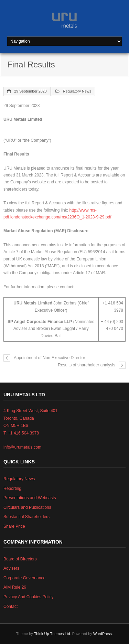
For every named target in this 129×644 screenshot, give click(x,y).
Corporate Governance (24, 578)
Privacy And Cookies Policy (28, 597)
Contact (10, 607)
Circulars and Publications (27, 507)
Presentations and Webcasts (30, 498)
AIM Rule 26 (15, 587)
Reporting (12, 489)
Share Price (14, 526)
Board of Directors (20, 559)
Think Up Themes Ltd (52, 634)
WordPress (103, 634)
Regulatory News (77, 91)
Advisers (11, 568)
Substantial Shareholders (26, 517)
